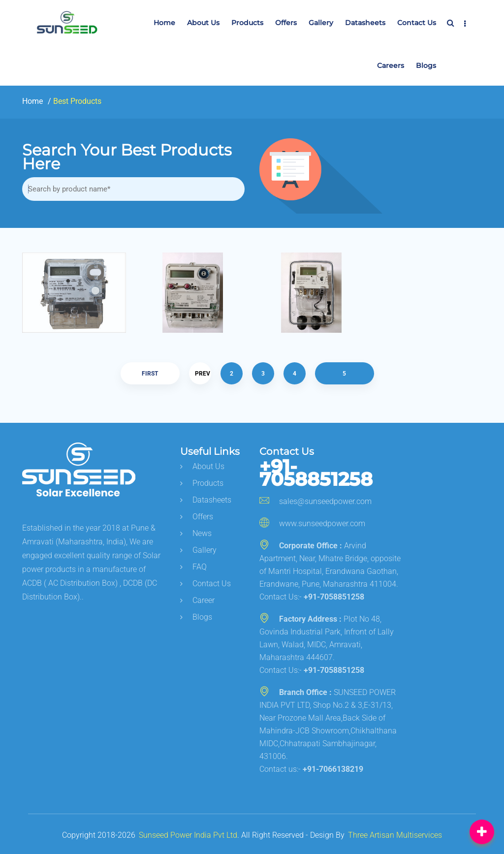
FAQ (193, 567)
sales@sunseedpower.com (315, 501)
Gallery (321, 23)
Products (247, 23)
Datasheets (365, 23)
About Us (203, 23)
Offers (286, 23)
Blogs (426, 65)
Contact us (417, 23)
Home (164, 23)
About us (202, 466)
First (150, 374)
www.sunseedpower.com (312, 523)
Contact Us (205, 584)
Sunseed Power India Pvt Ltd (188, 835)
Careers (391, 65)
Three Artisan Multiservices (395, 835)
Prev (203, 374)
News (196, 533)
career (197, 600)
